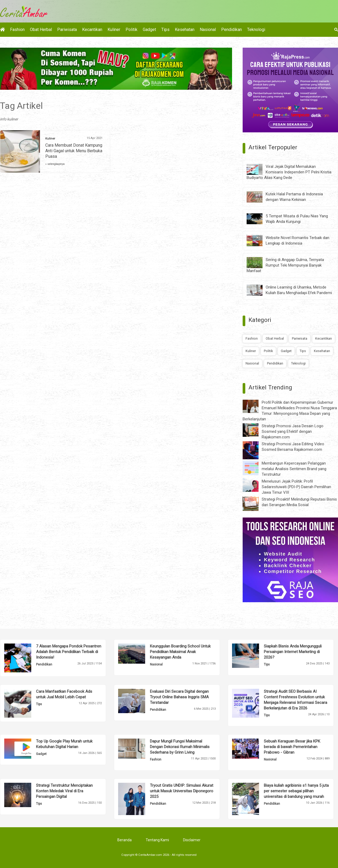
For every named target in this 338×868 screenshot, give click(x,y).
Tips (165, 30)
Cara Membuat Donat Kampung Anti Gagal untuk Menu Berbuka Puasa (74, 151)
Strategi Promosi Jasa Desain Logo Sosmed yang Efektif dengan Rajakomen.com (293, 431)
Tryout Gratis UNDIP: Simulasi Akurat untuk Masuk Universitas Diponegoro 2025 (182, 791)
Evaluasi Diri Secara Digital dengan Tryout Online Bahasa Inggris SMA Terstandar (179, 697)
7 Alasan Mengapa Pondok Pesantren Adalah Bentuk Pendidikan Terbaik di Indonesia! (69, 652)
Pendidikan (232, 30)
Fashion (17, 30)
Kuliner (114, 30)
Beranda (124, 840)
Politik (132, 30)
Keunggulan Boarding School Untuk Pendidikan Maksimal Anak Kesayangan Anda (180, 652)
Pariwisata (67, 30)
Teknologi (256, 30)
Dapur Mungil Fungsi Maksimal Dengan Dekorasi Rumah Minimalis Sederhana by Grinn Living (180, 747)
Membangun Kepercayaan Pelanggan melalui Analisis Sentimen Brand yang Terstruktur (294, 469)
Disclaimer (192, 840)
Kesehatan (185, 30)
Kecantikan (92, 30)
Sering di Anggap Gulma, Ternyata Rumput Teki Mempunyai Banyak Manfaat (285, 265)
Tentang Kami (157, 840)
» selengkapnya (55, 164)
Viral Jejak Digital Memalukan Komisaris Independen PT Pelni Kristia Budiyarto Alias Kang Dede (289, 172)
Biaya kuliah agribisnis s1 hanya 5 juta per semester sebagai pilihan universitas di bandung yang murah (296, 791)
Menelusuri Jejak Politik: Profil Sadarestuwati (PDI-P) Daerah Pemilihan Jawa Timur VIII (296, 487)
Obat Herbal (41, 30)
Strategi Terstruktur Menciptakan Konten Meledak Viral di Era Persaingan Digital (64, 791)
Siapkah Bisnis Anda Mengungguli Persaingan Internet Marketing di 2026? (293, 652)
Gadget (149, 30)
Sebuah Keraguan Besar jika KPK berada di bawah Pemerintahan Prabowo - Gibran (292, 747)
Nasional (208, 30)
